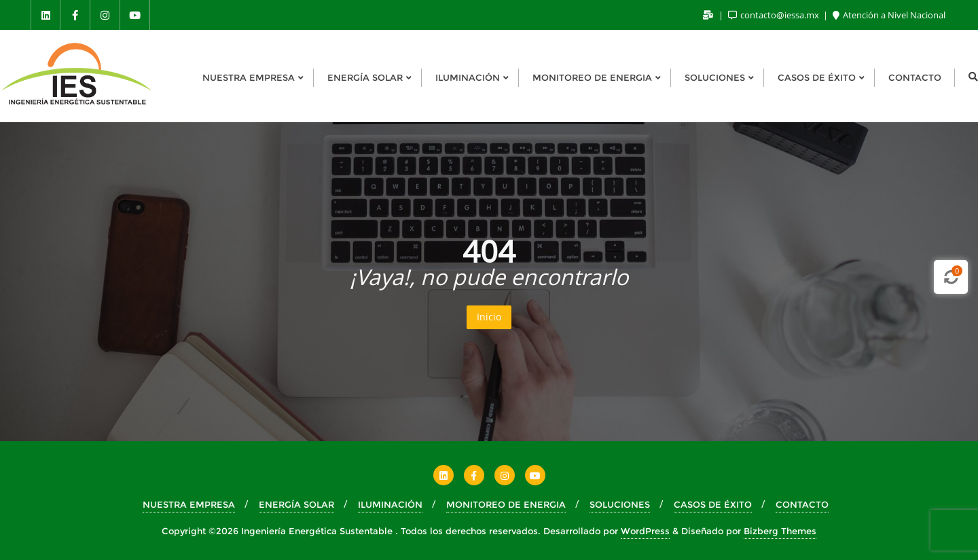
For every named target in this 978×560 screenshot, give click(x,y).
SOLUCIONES (620, 504)
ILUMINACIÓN (390, 504)
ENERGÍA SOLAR (296, 504)
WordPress (645, 531)
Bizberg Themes (780, 531)
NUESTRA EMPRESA (189, 504)
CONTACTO (802, 504)
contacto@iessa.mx (775, 15)
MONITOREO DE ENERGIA (506, 504)
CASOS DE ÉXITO (713, 504)
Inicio (489, 317)
